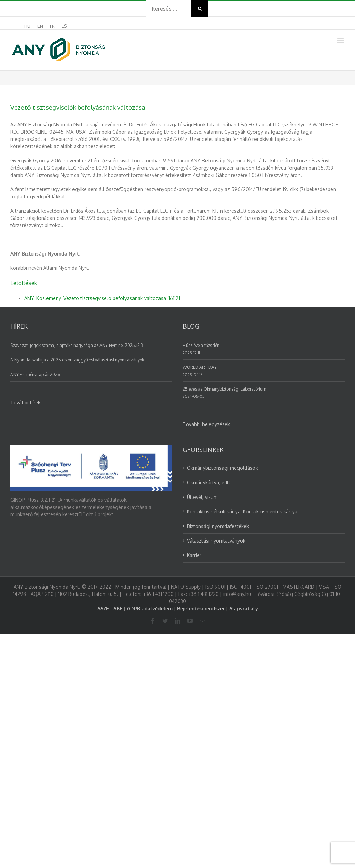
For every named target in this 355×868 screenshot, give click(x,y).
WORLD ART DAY (200, 367)
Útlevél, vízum (202, 497)
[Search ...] (168, 9)
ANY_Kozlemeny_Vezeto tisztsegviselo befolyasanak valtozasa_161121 (102, 298)
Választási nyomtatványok (216, 541)
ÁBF (118, 609)
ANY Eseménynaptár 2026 (35, 374)
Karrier (194, 555)
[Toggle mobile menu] (341, 40)
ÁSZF (103, 609)
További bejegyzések (206, 424)
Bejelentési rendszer (201, 609)
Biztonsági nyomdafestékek (218, 526)
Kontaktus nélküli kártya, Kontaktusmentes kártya (242, 512)
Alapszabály (244, 609)
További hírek (25, 402)
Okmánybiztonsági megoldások (222, 468)
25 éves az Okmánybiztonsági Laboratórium (224, 389)
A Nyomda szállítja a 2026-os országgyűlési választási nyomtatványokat (79, 360)
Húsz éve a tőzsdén (201, 345)
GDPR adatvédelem (150, 609)
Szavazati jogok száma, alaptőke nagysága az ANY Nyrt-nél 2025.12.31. (78, 345)
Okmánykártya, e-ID (209, 482)
